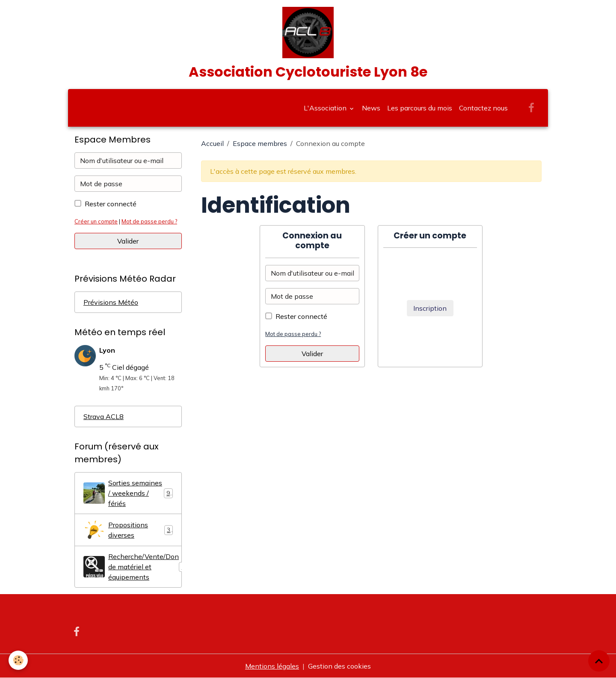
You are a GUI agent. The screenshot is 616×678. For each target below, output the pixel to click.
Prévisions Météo (111, 302)
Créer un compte (96, 221)
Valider (312, 354)
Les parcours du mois (420, 108)
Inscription (430, 308)
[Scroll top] (599, 661)
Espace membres (260, 143)
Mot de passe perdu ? (293, 334)
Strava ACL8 (104, 416)
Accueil (212, 143)
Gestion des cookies (339, 666)
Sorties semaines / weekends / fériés (128, 493)
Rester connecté (301, 316)
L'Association (326, 108)
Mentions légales (272, 666)
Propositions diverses (128, 530)
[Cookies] (18, 660)
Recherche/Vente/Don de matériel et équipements (133, 567)
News (371, 108)
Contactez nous (483, 108)
